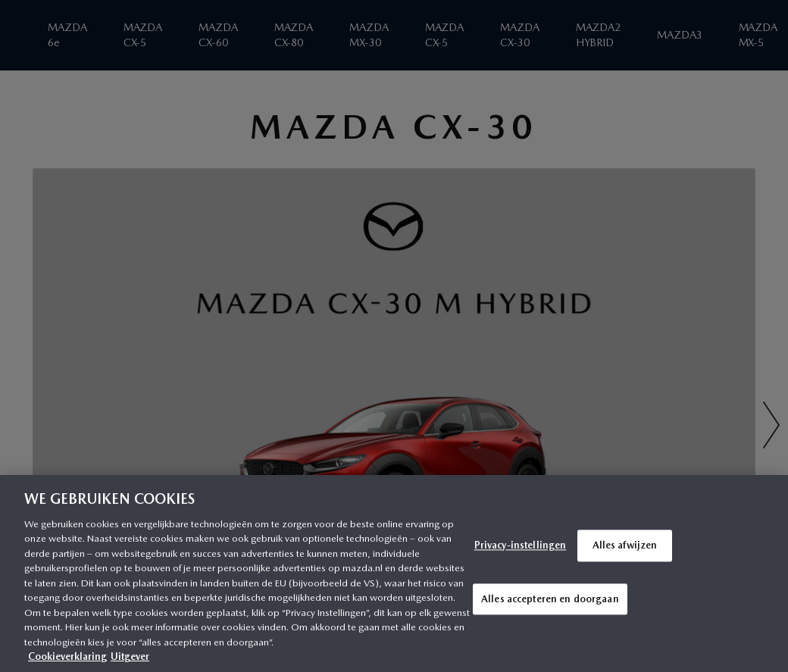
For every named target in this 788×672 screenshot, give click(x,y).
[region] (394, 574)
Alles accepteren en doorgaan (550, 599)
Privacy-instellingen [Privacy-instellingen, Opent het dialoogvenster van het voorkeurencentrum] (521, 545)
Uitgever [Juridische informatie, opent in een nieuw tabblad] (130, 656)
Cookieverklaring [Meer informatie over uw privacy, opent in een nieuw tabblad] (67, 656)
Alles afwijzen (625, 545)
